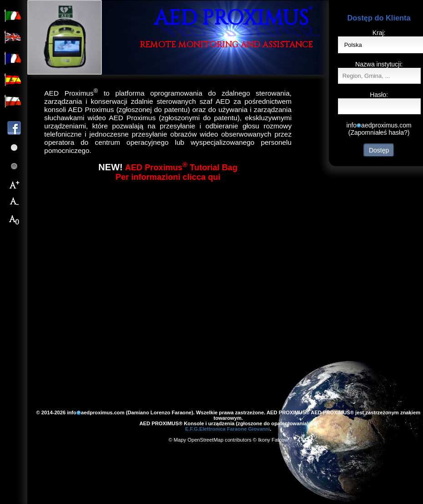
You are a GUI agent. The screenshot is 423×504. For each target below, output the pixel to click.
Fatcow (280, 440)
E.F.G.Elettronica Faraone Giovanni (228, 429)
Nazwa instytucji (378, 64)
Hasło (378, 95)
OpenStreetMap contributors (219, 440)
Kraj (378, 33)
